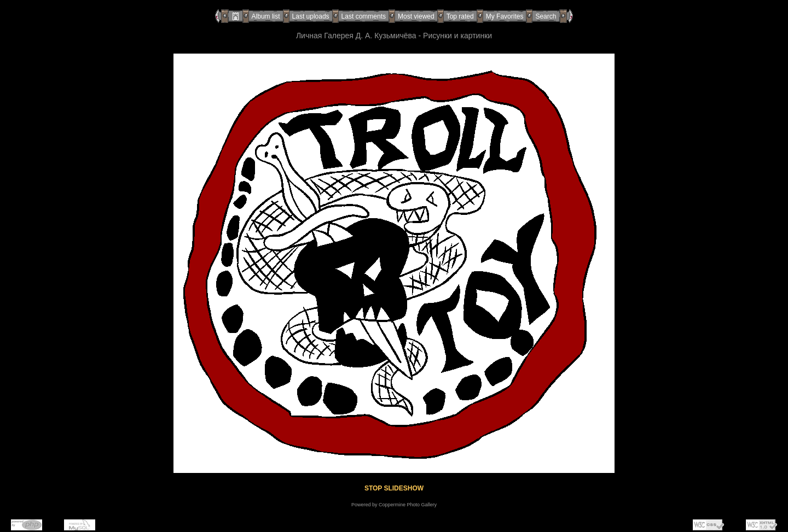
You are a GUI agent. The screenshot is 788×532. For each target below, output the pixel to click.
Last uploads (311, 16)
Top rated (460, 16)
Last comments (364, 16)
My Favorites (505, 16)
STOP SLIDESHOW (394, 488)
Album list (266, 16)
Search (546, 16)
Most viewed (416, 16)
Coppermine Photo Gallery (408, 505)
